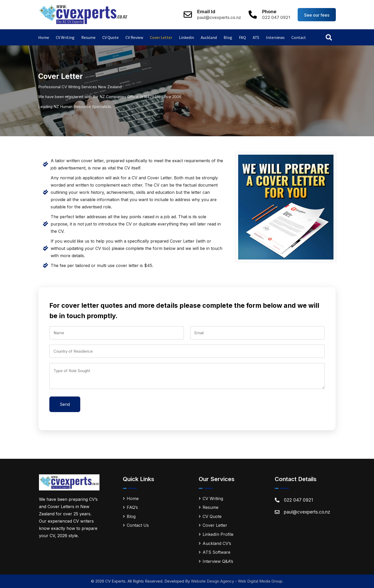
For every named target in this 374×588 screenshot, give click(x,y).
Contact (299, 37)
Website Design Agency (212, 581)
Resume (88, 37)
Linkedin (186, 37)
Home (44, 37)
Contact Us (138, 525)
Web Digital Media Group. (261, 581)
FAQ (242, 37)
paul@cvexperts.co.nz (219, 17)
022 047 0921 (276, 17)
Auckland (209, 37)
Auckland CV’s (217, 543)
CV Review (134, 37)
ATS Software (216, 552)
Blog (228, 37)
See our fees (317, 15)
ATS (256, 37)
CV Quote (111, 37)
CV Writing (65, 37)
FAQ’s (132, 507)
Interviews (275, 37)
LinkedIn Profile (218, 534)
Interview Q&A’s (218, 561)
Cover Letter (161, 37)
